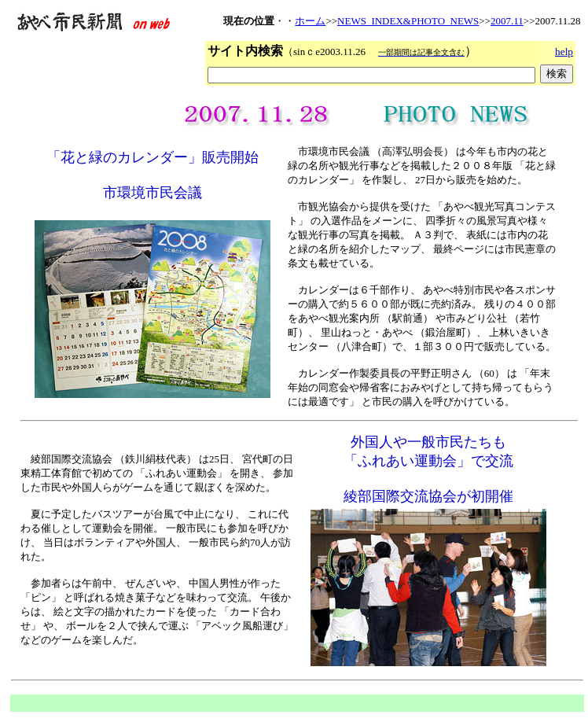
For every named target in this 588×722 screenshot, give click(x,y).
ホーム (310, 21)
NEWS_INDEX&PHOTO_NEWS (408, 21)
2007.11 (507, 21)
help (564, 52)
